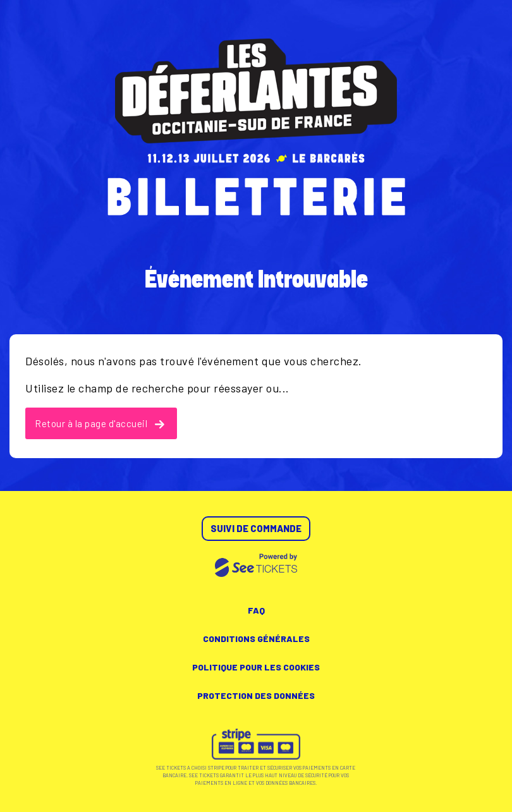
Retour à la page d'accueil (100, 423)
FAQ (256, 610)
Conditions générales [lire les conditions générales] (256, 639)
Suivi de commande (256, 528)
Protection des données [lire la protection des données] (256, 695)
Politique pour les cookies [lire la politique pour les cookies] (256, 667)
